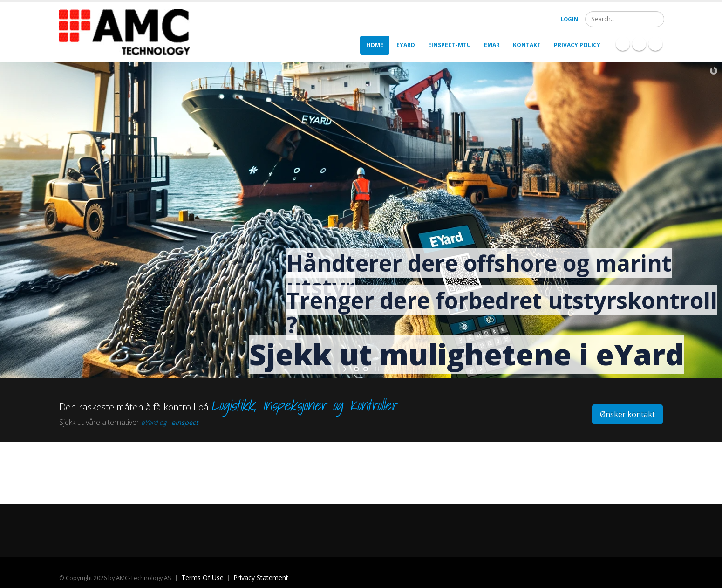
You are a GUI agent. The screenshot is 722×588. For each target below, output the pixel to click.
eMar (492, 45)
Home (375, 45)
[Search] (625, 19)
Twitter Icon (655, 44)
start (346, 369)
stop (376, 369)
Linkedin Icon (639, 44)
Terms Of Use (202, 578)
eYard (406, 45)
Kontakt (527, 45)
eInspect (185, 422)
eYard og (154, 422)
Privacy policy (577, 45)
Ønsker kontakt (627, 414)
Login (569, 19)
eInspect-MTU (450, 45)
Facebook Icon (623, 44)
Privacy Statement (261, 578)
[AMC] (124, 31)
